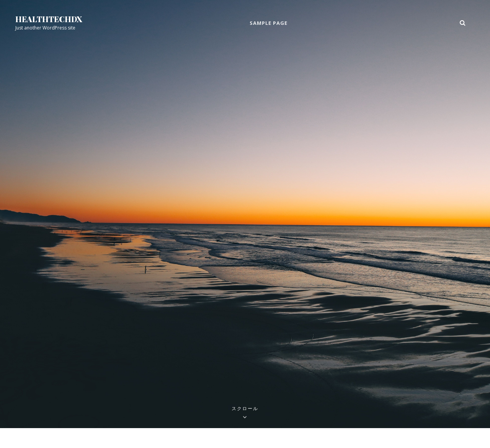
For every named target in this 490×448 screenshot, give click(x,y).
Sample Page (269, 23)
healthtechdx (49, 19)
